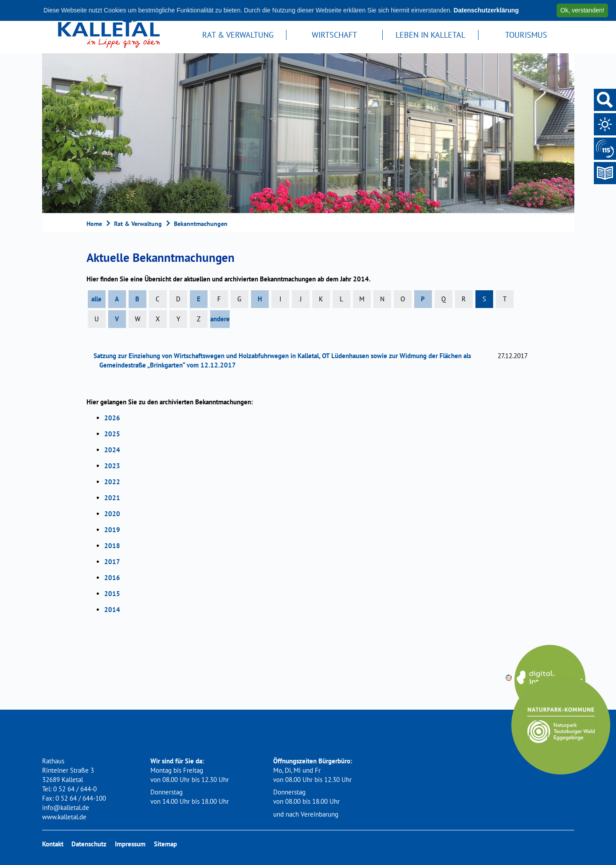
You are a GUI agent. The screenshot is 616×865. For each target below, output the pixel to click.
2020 (112, 514)
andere (220, 319)
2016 (112, 578)
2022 (112, 482)
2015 (112, 594)
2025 (112, 434)
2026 (112, 418)
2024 (112, 450)
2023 (112, 466)
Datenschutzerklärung (486, 10)
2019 (112, 530)
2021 (112, 498)
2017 (112, 562)
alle (96, 299)
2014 (112, 610)
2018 (112, 546)
